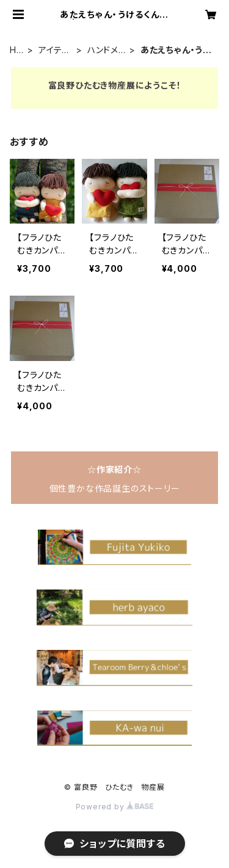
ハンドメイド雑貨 (107, 50)
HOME (17, 50)
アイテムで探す (54, 50)
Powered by (115, 807)
